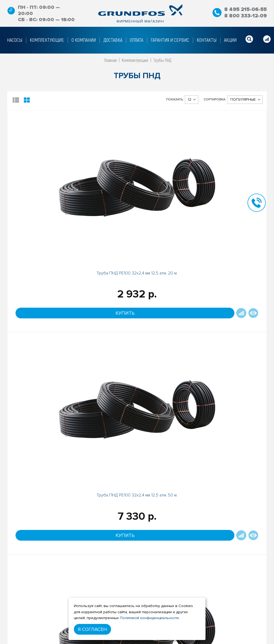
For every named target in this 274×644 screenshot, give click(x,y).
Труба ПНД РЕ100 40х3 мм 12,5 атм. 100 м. (169, 445)
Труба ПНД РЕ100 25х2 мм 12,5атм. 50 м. (169, 179)
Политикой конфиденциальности (149, 618)
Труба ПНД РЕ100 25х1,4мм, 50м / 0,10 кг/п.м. (234, 447)
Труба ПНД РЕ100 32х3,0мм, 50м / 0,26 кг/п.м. (104, 312)
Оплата (67, 632)
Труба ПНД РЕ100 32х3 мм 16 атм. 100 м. (169, 310)
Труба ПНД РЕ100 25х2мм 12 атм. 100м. (234, 310)
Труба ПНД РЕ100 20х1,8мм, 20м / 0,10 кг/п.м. (40, 447)
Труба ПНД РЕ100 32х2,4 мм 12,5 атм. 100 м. (234, 179)
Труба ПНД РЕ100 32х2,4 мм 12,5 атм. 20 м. (40, 179)
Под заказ (228, 492)
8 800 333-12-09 (245, 16)
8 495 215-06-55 (245, 9)
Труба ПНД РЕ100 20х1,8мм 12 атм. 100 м (104, 445)
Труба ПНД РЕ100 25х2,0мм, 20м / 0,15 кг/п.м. (40, 312)
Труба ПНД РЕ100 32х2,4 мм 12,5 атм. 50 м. (105, 179)
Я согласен (92, 629)
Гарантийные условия (81, 641)
